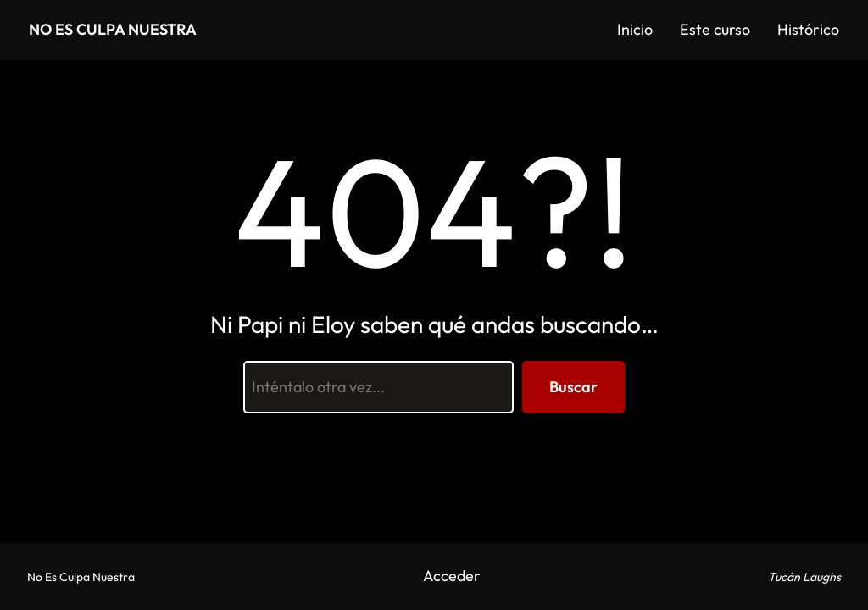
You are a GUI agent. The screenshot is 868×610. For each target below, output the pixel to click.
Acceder (452, 576)
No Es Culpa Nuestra (113, 29)
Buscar (573, 387)
